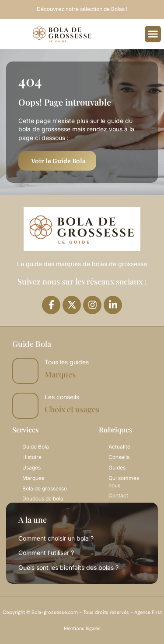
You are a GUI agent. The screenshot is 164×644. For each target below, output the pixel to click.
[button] (153, 34)
